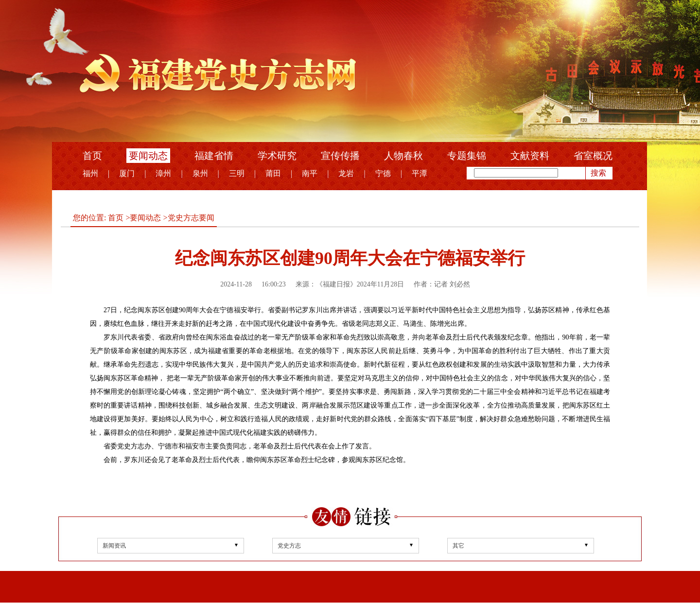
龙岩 (346, 173)
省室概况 (593, 156)
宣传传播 (340, 156)
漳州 (163, 173)
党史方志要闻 (191, 218)
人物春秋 (403, 156)
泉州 (200, 173)
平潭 (420, 173)
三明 (237, 173)
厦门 (127, 173)
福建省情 (214, 156)
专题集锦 (467, 156)
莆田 (273, 173)
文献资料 (530, 156)
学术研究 (277, 156)
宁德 (383, 173)
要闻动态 (148, 156)
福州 (90, 173)
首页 (92, 156)
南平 (310, 173)
